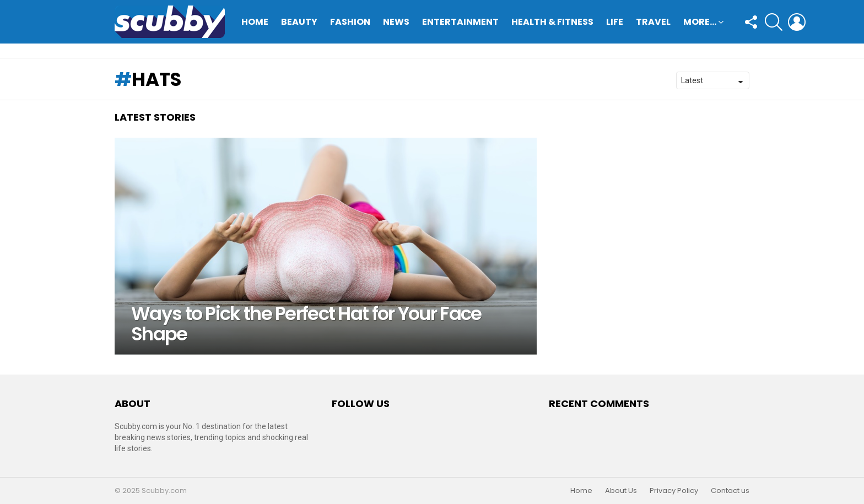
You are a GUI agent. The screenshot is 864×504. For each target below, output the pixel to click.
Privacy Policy (674, 491)
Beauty (299, 22)
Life (615, 22)
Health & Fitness (552, 22)
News (396, 22)
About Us (621, 491)
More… (700, 23)
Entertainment (460, 22)
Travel (653, 22)
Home (255, 22)
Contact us (730, 491)
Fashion (350, 22)
